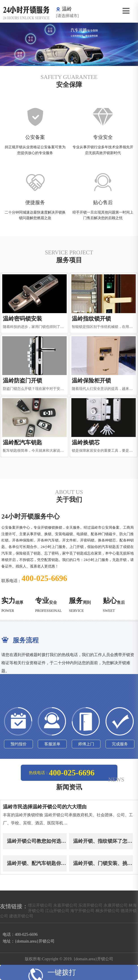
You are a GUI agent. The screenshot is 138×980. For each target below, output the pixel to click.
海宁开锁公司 (82, 911)
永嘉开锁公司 (65, 906)
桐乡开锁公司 (108, 911)
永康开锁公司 (116, 906)
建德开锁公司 (21, 917)
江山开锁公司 (57, 911)
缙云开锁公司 (40, 906)
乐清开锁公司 (90, 906)
